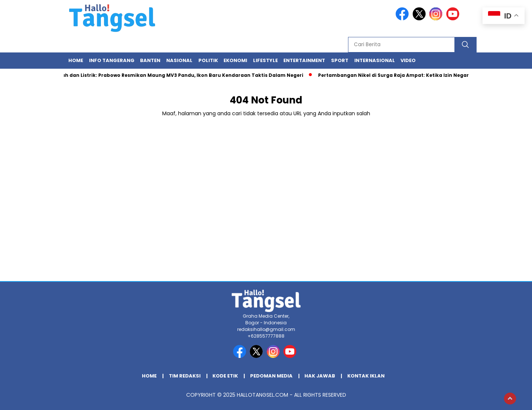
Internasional (375, 60)
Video (408, 60)
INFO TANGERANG (112, 60)
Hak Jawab (320, 376)
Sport (340, 60)
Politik (208, 60)
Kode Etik (225, 376)
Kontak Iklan (366, 376)
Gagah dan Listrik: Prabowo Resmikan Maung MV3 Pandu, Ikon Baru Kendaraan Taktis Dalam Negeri (179, 75)
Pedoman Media (271, 376)
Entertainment (304, 60)
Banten (150, 60)
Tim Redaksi (185, 376)
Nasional (179, 60)
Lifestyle (265, 60)
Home (76, 60)
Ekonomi (235, 60)
